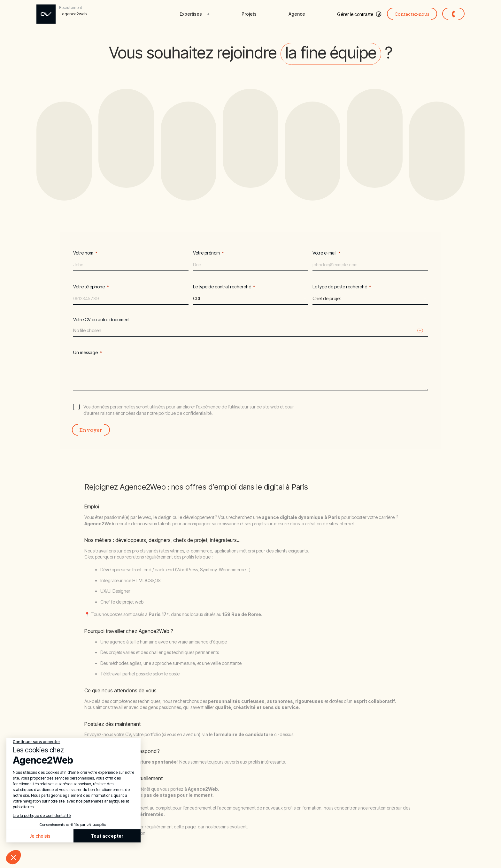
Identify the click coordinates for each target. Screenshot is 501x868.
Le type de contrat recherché (224, 287)
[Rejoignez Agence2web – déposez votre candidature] (63, 14)
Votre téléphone (91, 287)
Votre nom (85, 253)
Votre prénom (208, 253)
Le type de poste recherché (342, 287)
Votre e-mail (327, 253)
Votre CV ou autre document (101, 320)
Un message (88, 353)
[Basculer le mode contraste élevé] (359, 14)
